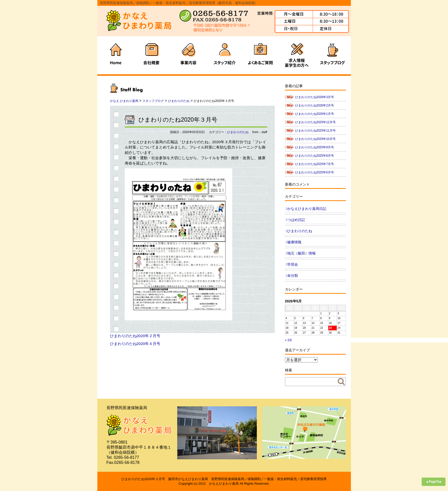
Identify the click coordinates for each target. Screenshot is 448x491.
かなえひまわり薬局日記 (307, 209)
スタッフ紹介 (224, 55)
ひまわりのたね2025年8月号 (315, 156)
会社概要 (152, 55)
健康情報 (294, 242)
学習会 (293, 264)
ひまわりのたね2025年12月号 (315, 122)
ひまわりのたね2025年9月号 (315, 147)
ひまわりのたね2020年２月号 (135, 336)
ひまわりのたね (238, 132)
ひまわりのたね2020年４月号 (135, 344)
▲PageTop (434, 482)
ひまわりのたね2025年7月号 (315, 164)
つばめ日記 (296, 220)
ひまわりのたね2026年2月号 (315, 105)
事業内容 (188, 55)
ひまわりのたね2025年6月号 (315, 172)
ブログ (333, 55)
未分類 (293, 276)
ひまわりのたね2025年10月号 (315, 139)
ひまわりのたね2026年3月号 (315, 97)
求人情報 (297, 55)
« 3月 (289, 340)
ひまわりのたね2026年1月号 (315, 114)
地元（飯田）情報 (301, 253)
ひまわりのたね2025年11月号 (315, 131)
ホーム (115, 55)
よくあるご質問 (260, 55)
